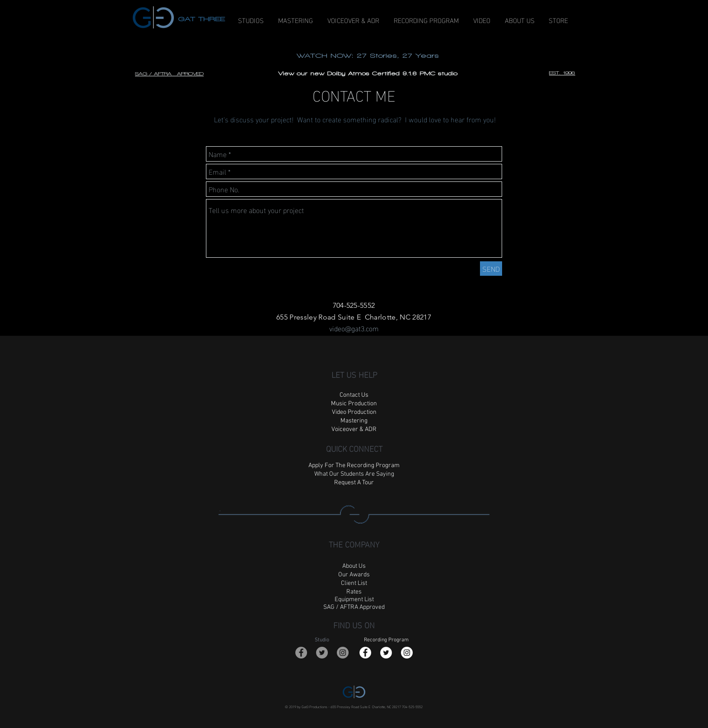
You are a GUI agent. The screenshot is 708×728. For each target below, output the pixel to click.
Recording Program (386, 640)
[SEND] (491, 269)
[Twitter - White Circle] (386, 653)
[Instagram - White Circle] (407, 653)
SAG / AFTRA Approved (354, 607)
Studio (322, 640)
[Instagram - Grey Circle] (343, 653)
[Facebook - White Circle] (365, 653)
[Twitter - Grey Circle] (322, 653)
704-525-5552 (412, 706)
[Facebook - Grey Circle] (301, 653)
